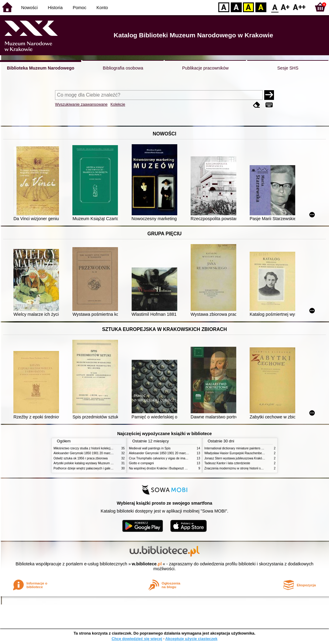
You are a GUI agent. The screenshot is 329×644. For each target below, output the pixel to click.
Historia (55, 8)
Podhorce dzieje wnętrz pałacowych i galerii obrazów (89, 468)
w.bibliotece (147, 564)
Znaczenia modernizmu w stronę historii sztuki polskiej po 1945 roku (251, 468)
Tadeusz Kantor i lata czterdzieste (227, 463)
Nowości (29, 8)
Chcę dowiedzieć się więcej (137, 639)
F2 (299, 7)
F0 (275, 7)
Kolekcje (118, 104)
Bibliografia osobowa (123, 68)
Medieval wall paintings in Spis (150, 448)
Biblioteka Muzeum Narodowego (41, 68)
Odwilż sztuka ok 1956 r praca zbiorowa (81, 458)
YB (248, 7)
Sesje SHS (288, 68)
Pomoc (80, 8)
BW (236, 7)
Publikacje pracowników (205, 68)
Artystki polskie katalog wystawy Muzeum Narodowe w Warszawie (98, 463)
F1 (285, 7)
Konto (102, 8)
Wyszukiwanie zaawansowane (81, 104)
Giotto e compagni (141, 463)
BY (261, 7)
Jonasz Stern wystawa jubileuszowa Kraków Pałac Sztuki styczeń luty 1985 (255, 458)
